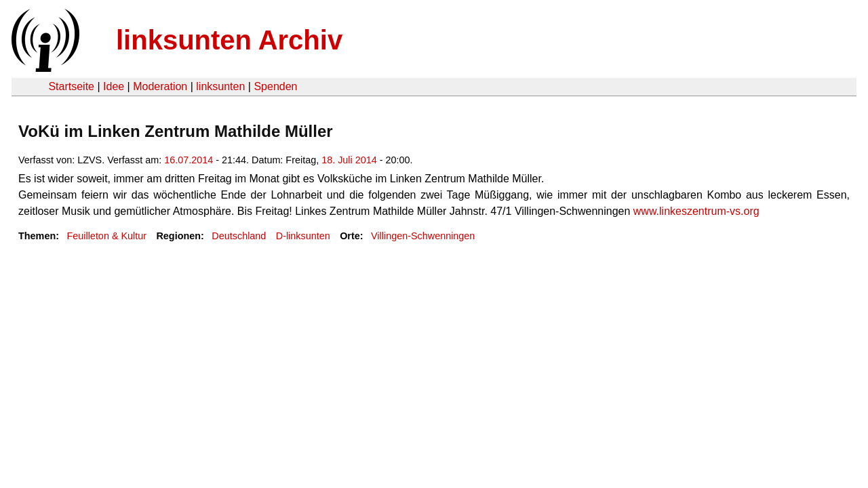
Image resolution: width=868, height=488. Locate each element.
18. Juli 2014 (349, 160)
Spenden (275, 86)
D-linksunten (303, 236)
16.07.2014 (189, 160)
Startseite (71, 86)
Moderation (160, 86)
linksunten (220, 86)
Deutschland (239, 236)
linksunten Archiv (229, 40)
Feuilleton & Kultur (106, 236)
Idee (114, 86)
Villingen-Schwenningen (423, 236)
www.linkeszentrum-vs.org (696, 211)
